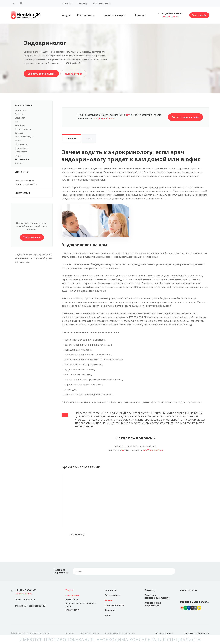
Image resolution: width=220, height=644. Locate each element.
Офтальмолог (21, 144)
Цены (89, 138)
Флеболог (19, 163)
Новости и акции (114, 15)
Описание (71, 138)
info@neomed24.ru (153, 450)
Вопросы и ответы (102, 3)
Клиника (141, 15)
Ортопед (19, 133)
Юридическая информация (153, 604)
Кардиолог (20, 118)
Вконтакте (13, 3)
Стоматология (22, 193)
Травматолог (21, 152)
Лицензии (70, 633)
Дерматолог (20, 110)
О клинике (67, 3)
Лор (16, 122)
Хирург (18, 155)
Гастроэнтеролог (23, 129)
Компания (111, 590)
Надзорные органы (90, 633)
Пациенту (82, 3)
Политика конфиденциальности (157, 596)
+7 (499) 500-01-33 (172, 14)
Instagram (21, 3)
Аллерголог (20, 125)
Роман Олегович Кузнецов (85, 510)
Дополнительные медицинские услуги (33, 182)
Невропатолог (21, 148)
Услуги (66, 15)
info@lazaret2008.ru (25, 600)
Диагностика (33, 172)
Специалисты (86, 15)
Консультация (33, 105)
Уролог (18, 140)
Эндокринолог (22, 159)
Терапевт (19, 114)
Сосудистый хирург (24, 137)
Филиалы (110, 610)
